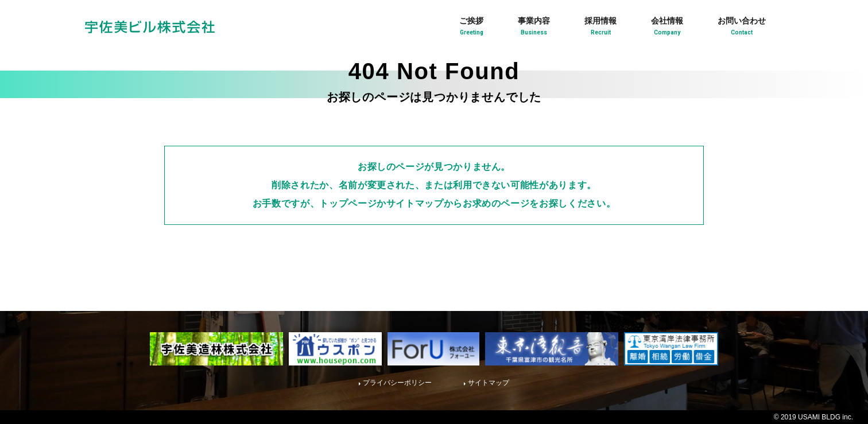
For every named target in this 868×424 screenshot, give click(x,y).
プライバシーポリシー (397, 383)
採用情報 (600, 28)
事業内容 (534, 28)
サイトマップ (489, 383)
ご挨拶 (471, 28)
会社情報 (667, 28)
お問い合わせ (742, 28)
